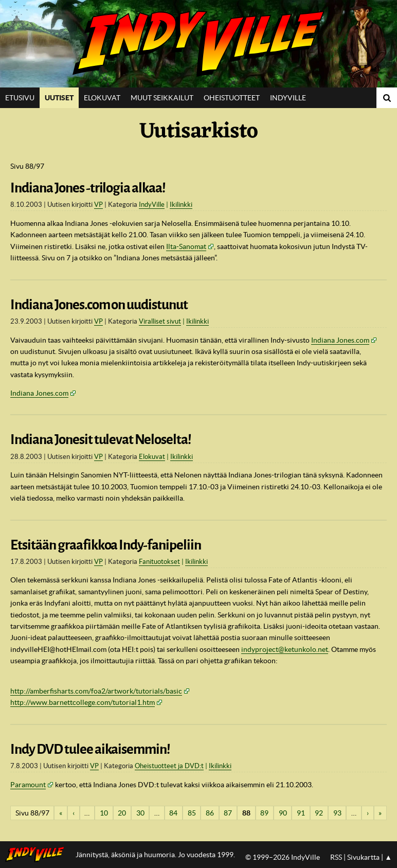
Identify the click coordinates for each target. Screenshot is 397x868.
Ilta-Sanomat (186, 246)
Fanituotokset (159, 562)
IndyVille (199, 44)
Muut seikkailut (162, 98)
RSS (336, 857)
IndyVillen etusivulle (38, 855)
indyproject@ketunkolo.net (285, 649)
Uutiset (59, 98)
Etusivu (20, 98)
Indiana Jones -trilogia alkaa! (88, 188)
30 (140, 813)
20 (122, 813)
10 (104, 813)
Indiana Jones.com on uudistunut (99, 305)
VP (98, 205)
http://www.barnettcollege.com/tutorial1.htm (83, 702)
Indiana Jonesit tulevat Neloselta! (101, 439)
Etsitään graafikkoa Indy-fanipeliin (106, 545)
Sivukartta (363, 857)
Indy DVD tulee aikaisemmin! (90, 749)
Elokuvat (102, 98)
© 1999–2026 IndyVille (283, 857)
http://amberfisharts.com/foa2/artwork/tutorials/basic (96, 691)
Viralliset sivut (160, 321)
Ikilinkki (181, 205)
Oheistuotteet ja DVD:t (169, 766)
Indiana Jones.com (340, 340)
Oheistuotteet (232, 98)
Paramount (28, 785)
